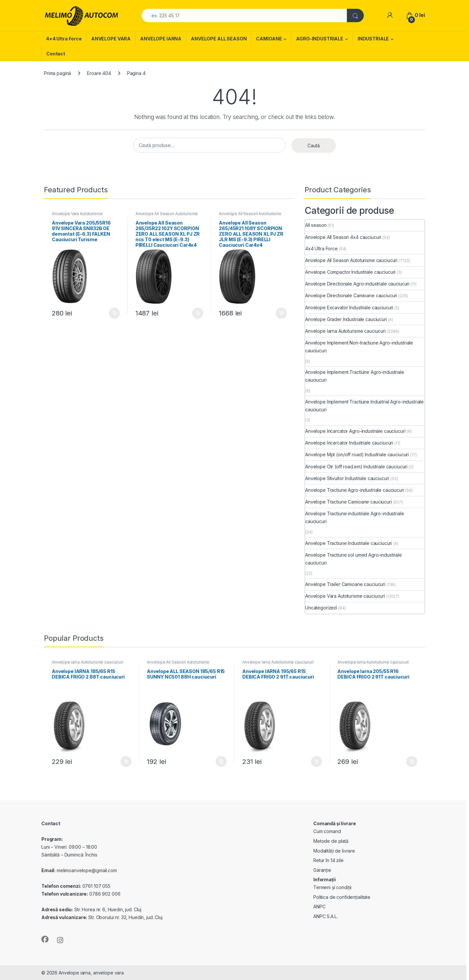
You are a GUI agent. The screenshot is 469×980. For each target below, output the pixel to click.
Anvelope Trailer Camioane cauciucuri (345, 584)
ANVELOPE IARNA (161, 39)
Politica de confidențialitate (342, 897)
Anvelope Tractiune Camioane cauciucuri (348, 502)
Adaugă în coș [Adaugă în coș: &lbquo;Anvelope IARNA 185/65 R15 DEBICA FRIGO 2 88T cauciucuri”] (126, 762)
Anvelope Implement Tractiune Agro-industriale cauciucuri (355, 376)
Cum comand (327, 831)
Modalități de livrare (334, 851)
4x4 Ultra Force (321, 249)
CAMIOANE (269, 39)
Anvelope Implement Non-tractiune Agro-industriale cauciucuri (359, 347)
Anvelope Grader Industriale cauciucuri (346, 319)
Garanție (322, 870)
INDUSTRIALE (373, 39)
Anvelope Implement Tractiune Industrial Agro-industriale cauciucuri (364, 406)
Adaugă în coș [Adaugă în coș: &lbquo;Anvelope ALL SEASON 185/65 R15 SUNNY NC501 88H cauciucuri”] (221, 762)
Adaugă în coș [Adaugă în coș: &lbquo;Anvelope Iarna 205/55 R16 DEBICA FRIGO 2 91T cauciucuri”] (412, 762)
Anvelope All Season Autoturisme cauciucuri (167, 216)
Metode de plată (331, 841)
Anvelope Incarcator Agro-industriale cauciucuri (355, 431)
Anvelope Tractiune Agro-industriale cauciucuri (355, 490)
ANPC (319, 907)
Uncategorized (321, 608)
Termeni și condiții (332, 887)
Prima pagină (57, 73)
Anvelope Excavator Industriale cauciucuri (349, 307)
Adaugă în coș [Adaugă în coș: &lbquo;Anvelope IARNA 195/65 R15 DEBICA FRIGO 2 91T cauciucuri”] (317, 762)
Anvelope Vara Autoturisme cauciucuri (77, 216)
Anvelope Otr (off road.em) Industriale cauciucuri (356, 467)
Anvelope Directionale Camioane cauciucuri (351, 295)
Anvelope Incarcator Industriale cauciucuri (349, 443)
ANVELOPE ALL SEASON (219, 39)
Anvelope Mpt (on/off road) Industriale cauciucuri (357, 454)
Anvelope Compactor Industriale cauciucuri (350, 272)
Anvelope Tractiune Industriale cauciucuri (348, 543)
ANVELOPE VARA (111, 39)
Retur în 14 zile (328, 860)
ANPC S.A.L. (325, 916)
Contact (56, 54)
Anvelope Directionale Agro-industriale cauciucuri (357, 284)
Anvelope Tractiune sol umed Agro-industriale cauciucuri (354, 559)
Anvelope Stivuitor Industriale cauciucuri (347, 478)
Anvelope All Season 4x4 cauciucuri (343, 237)
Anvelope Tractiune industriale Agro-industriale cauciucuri (355, 517)
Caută (314, 146)
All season (316, 225)
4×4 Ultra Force (64, 39)
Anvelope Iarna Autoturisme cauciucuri (345, 331)
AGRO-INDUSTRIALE (320, 39)
